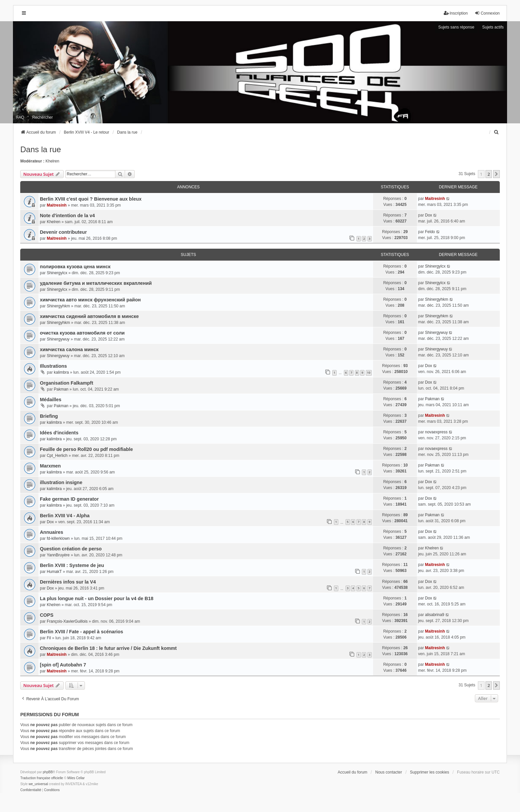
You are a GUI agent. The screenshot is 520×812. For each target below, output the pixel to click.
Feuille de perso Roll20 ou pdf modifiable (86, 449)
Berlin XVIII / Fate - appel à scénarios (81, 632)
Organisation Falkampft (66, 383)
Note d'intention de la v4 (67, 216)
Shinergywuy (58, 339)
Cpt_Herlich (57, 456)
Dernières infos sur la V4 (68, 582)
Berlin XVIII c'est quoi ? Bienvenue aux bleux (91, 199)
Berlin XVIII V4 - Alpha (65, 516)
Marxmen (50, 466)
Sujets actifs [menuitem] (493, 27)
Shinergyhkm (58, 306)
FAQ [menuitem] (20, 117)
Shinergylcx (57, 273)
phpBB (48, 772)
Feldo (430, 232)
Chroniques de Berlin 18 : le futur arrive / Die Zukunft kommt (108, 648)
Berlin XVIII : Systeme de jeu (72, 565)
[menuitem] (497, 132)
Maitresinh (57, 205)
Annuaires (51, 532)
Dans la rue (41, 149)
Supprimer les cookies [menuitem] (429, 772)
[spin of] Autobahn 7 (63, 665)
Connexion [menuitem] (487, 13)
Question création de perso (71, 549)
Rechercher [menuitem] (42, 117)
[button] (496, 174)
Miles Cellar (76, 778)
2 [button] (489, 174)
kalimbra (61, 372)
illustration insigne (61, 482)
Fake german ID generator (69, 499)
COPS (47, 615)
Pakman (61, 389)
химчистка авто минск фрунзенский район (90, 300)
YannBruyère (58, 555)
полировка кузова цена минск (75, 267)
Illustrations (53, 366)
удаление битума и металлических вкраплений (96, 283)
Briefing (49, 416)
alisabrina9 (434, 615)
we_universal (38, 784)
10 (369, 373)
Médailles (51, 400)
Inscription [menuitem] (456, 13)
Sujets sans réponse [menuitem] (456, 27)
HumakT (54, 572)
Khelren (52, 161)
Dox (428, 215)
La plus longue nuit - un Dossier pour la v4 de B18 (97, 598)
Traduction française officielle (42, 778)
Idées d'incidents (59, 433)
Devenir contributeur (63, 232)
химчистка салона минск (69, 349)
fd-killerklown (58, 538)
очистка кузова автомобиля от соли (82, 333)
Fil (49, 638)
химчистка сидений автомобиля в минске (89, 316)
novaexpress (436, 432)
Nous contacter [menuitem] (389, 772)
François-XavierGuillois (67, 621)
